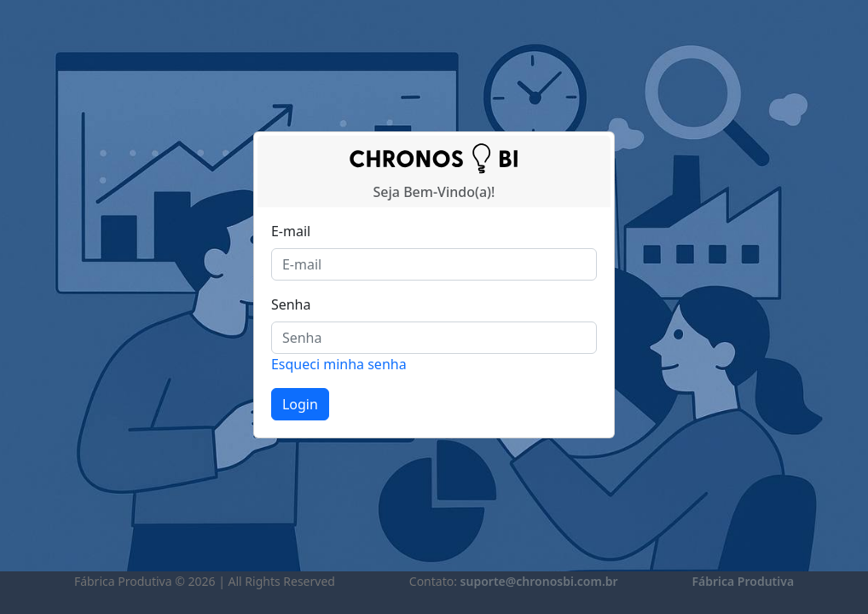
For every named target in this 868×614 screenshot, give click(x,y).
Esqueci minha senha (339, 364)
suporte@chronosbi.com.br (539, 581)
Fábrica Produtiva (743, 581)
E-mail (291, 231)
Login (300, 404)
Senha (291, 304)
